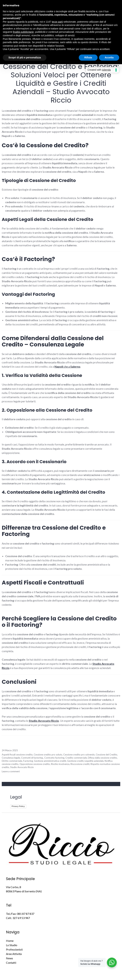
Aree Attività (14, 954)
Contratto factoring (54, 758)
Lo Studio (12, 945)
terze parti (57, 22)
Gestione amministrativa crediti (50, 761)
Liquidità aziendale (94, 761)
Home (10, 941)
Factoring (28, 761)
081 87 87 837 (26, 914)
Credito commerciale (76, 758)
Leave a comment (11, 771)
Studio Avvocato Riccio (22, 767)
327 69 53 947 (21, 918)
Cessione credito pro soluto (48, 755)
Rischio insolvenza (60, 764)
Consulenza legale (11, 758)
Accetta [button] (109, 58)
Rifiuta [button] (88, 58)
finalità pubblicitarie (23, 32)
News (9, 958)
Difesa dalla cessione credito (102, 758)
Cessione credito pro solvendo (79, 755)
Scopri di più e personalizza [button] (25, 58)
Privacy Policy (18, 806)
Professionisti (14, 949)
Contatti (11, 963)
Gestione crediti (75, 761)
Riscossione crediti (80, 764)
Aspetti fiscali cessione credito (17, 755)
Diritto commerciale (12, 761)
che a (67, 366)
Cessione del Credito (107, 755)
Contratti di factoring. (32, 758)
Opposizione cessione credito (35, 764)
